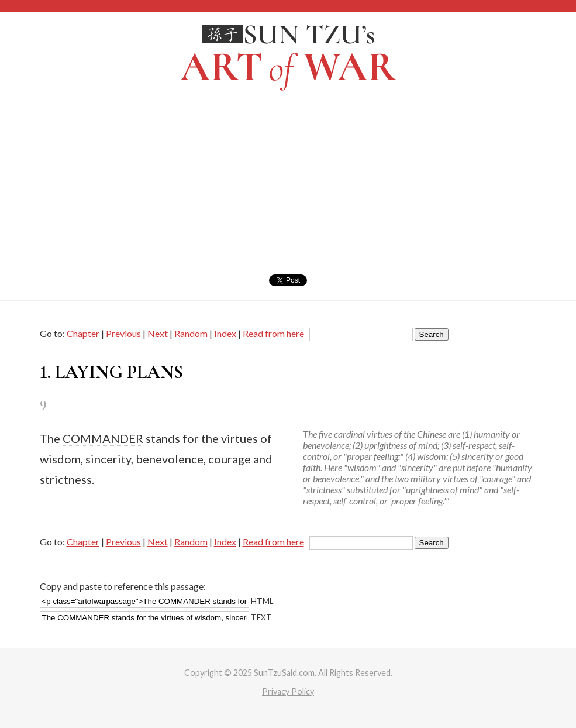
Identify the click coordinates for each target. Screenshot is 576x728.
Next (158, 333)
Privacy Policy (288, 691)
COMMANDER (103, 438)
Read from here (273, 333)
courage (230, 459)
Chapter (83, 333)
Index (225, 333)
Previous (123, 333)
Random (191, 333)
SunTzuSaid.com (284, 673)
